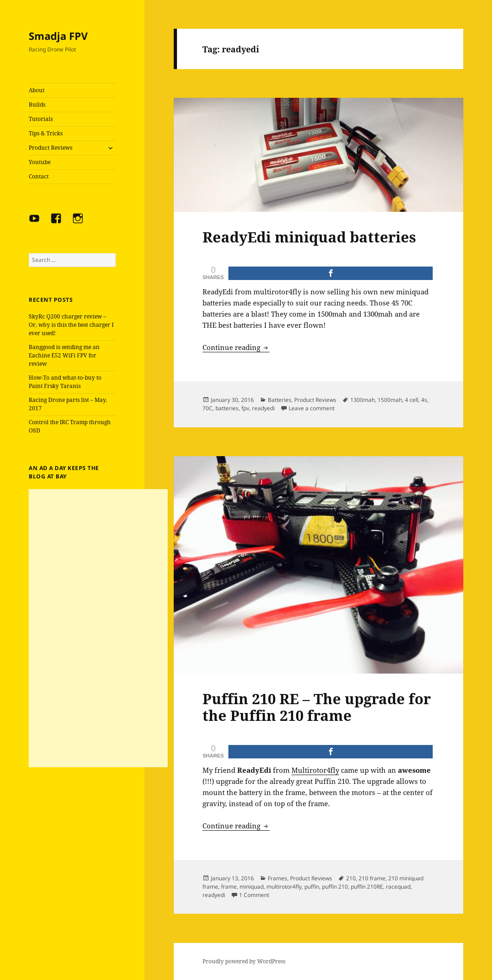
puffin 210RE (367, 887)
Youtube (40, 162)
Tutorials (41, 119)
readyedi (263, 408)
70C (208, 408)
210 (351, 878)
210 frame (372, 878)
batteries (227, 408)
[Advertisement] (98, 628)
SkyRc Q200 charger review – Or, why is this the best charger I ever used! (71, 325)
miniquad (252, 887)
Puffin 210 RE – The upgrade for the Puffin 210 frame (317, 707)
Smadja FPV (58, 36)
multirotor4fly (284, 887)
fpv (245, 408)
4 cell (412, 400)
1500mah (390, 400)
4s (424, 400)
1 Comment (254, 895)
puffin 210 (335, 887)
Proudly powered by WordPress (244, 961)
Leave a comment (312, 408)
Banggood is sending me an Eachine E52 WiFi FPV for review (64, 355)
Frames (278, 878)
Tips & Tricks (46, 133)
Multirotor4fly (315, 770)
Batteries (280, 400)
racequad (398, 887)
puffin (312, 887)
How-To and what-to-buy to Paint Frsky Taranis (65, 382)
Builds (37, 105)
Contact (39, 176)
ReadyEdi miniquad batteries (309, 237)
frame (229, 887)
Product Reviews (50, 148)
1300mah (363, 400)
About (37, 90)
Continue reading (236, 347)
